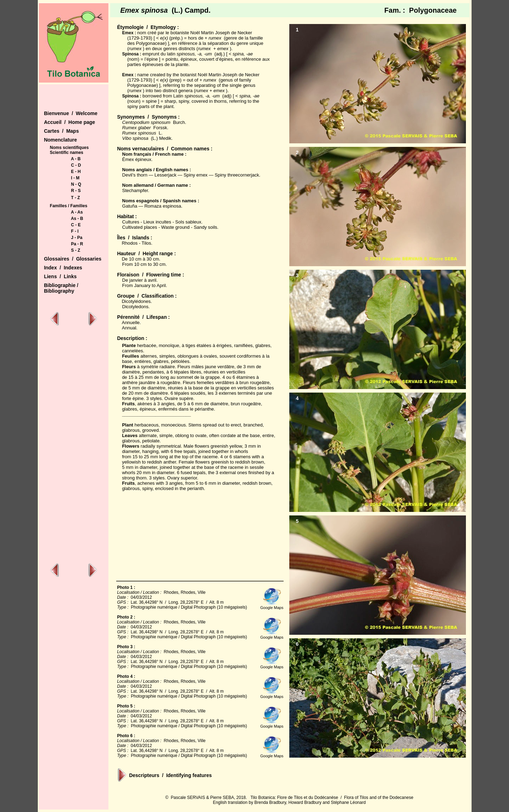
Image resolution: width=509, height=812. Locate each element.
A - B (76, 159)
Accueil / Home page (69, 122)
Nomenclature (60, 140)
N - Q (76, 184)
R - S (76, 191)
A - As (77, 212)
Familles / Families (69, 206)
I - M (75, 178)
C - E (76, 225)
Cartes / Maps (61, 131)
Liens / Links (60, 276)
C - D (76, 165)
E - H (76, 172)
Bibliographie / (61, 285)
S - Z (76, 250)
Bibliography (59, 291)
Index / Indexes (63, 268)
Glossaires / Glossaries (73, 259)
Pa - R (77, 244)
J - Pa (77, 238)
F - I (75, 231)
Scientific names (67, 153)
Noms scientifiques (69, 148)
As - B (77, 219)
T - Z (75, 198)
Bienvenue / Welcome (70, 113)
